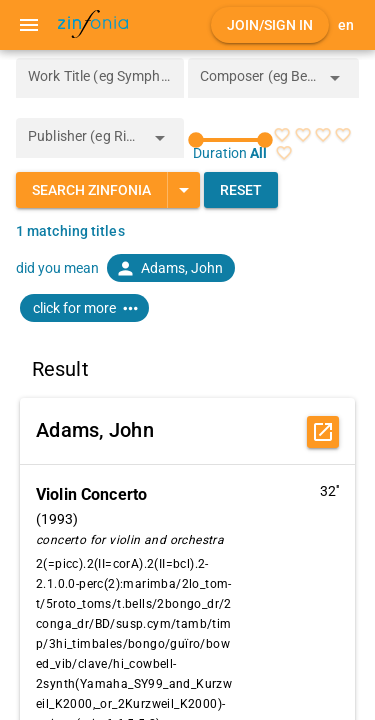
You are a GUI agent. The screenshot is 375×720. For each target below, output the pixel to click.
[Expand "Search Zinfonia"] (183, 190)
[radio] (282, 135)
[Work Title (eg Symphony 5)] (100, 78)
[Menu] (29, 25)
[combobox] (259, 84)
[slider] (231, 140)
